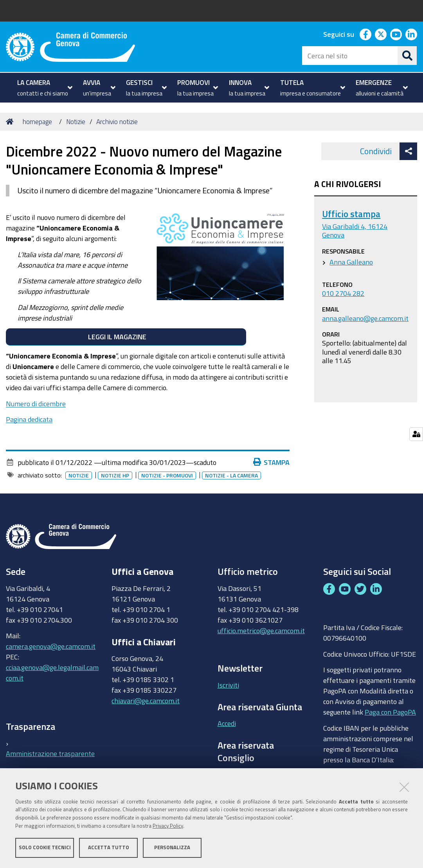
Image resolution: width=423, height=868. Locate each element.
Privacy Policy (168, 826)
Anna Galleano (351, 262)
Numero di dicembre (36, 403)
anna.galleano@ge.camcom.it (365, 318)
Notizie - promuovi (169, 475)
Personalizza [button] (172, 847)
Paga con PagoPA (390, 710)
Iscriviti (228, 685)
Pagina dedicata (29, 419)
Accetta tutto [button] (109, 847)
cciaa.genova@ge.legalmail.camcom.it (52, 673)
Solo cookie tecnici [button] (45, 847)
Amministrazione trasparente (50, 753)
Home (11, 122)
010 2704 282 (343, 293)
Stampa (273, 462)
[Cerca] (407, 56)
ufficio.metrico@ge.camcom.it (261, 630)
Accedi (227, 723)
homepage (37, 122)
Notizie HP (117, 475)
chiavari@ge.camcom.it (146, 701)
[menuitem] (44, 88)
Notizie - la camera (233, 475)
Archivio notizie (117, 122)
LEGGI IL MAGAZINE (126, 337)
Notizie (76, 122)
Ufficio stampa (351, 214)
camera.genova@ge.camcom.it (51, 646)
